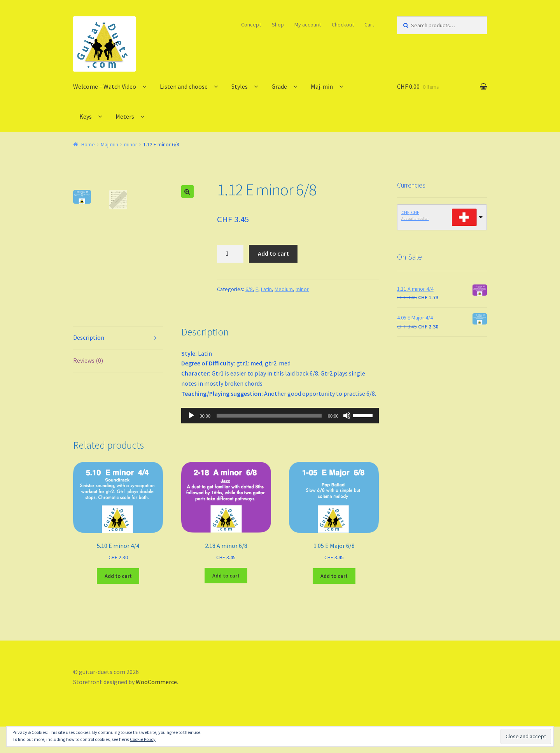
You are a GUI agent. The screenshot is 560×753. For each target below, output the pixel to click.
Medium (284, 289)
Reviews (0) (88, 387)
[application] (280, 442)
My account (308, 25)
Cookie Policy (143, 739)
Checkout (343, 25)
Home (88, 144)
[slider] (269, 442)
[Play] (191, 442)
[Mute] (347, 442)
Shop (278, 25)
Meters (125, 116)
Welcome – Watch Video (105, 86)
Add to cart (273, 253)
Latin (266, 289)
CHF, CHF (410, 212)
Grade (279, 86)
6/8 (249, 289)
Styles (240, 86)
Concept (251, 25)
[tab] (118, 364)
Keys (86, 116)
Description (89, 364)
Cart (369, 25)
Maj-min (322, 86)
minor (131, 144)
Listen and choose (184, 86)
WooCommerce (156, 708)
